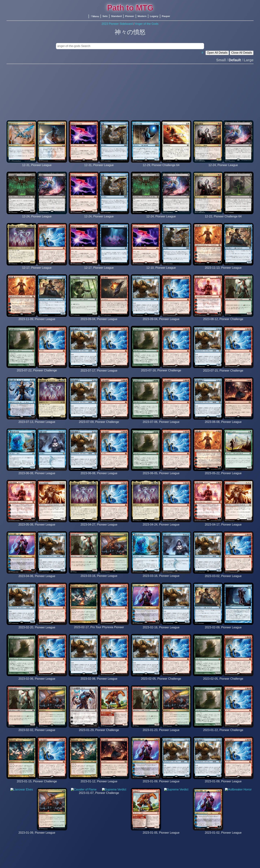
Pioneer (130, 16)
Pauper (166, 16)
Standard (116, 16)
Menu (95, 16)
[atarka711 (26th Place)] (99, 425)
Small (221, 60)
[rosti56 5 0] (161, 322)
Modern (142, 16)
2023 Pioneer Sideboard (117, 24)
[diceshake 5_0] (99, 220)
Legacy (154, 16)
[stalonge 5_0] (37, 220)
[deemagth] (161, 425)
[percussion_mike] (37, 528)
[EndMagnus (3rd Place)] (161, 374)
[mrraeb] (99, 528)
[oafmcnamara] (99, 374)
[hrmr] (223, 477)
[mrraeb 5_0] (37, 271)
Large (249, 60)
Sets (105, 16)
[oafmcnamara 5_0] (37, 169)
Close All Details (242, 53)
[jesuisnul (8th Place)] (223, 322)
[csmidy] (161, 477)
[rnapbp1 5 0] (223, 271)
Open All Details (217, 53)
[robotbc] (99, 477)
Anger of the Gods (147, 24)
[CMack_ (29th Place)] (223, 220)
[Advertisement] (130, 91)
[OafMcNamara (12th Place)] (223, 374)
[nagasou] (99, 322)
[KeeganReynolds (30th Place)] (37, 374)
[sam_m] (223, 425)
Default (235, 60)
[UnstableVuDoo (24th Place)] (161, 169)
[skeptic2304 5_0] (161, 220)
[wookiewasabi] (37, 425)
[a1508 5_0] (223, 169)
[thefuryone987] (37, 477)
